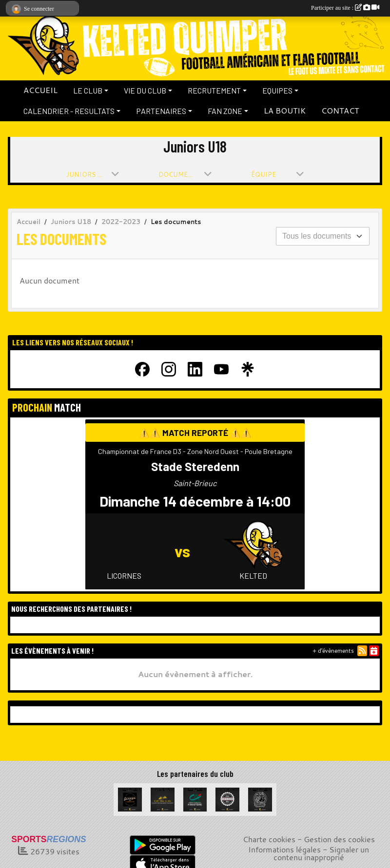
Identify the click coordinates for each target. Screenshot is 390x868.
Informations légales (284, 849)
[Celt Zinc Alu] (163, 798)
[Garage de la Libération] (130, 798)
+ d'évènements (333, 651)
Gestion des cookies (339, 839)
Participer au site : (345, 8)
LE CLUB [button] (88, 90)
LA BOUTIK (285, 111)
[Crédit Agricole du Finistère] (195, 798)
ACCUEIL (40, 90)
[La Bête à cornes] (260, 798)
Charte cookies (269, 839)
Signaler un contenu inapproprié (322, 853)
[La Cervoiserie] (227, 798)
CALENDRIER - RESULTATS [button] (69, 111)
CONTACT (340, 111)
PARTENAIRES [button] (161, 111)
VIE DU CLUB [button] (145, 90)
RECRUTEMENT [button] (214, 90)
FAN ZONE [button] (225, 111)
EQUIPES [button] (277, 90)
